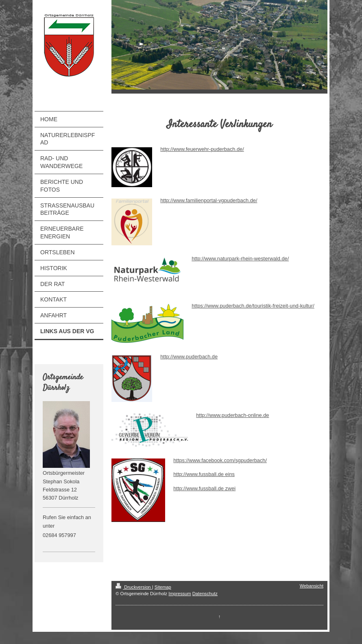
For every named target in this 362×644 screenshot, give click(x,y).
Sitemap (163, 587)
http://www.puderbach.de (189, 357)
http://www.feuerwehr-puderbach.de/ (202, 149)
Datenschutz (205, 594)
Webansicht (312, 586)
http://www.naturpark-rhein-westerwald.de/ (240, 259)
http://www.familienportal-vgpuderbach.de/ (209, 200)
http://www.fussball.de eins (204, 474)
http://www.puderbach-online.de (232, 415)
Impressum (180, 594)
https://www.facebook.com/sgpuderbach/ (220, 460)
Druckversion (134, 587)
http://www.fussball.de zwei (204, 488)
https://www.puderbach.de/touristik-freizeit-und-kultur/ (253, 306)
